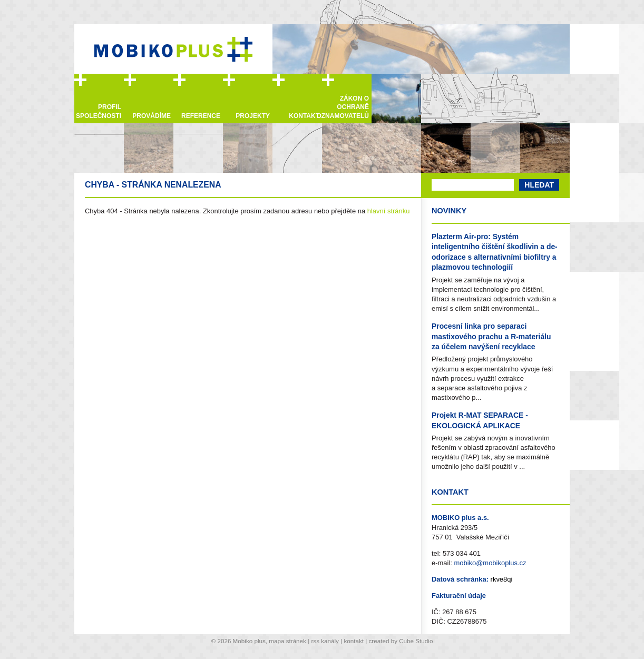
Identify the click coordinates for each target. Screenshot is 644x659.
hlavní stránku (389, 211)
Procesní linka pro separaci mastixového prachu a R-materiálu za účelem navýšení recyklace (491, 336)
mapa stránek (287, 641)
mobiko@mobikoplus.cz (490, 563)
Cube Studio (416, 641)
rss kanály (325, 641)
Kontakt (450, 492)
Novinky (449, 211)
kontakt (354, 641)
